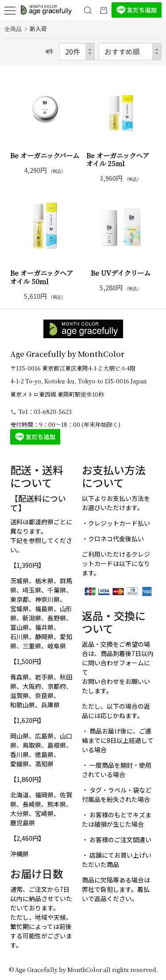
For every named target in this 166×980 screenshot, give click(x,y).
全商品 (13, 29)
